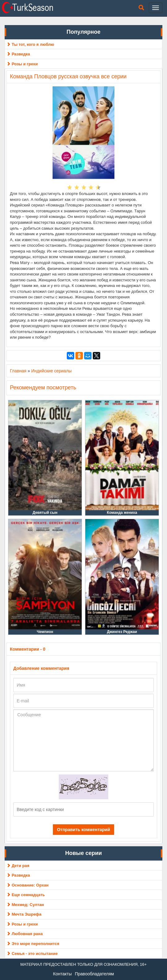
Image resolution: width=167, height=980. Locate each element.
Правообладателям (94, 974)
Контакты (62, 974)
